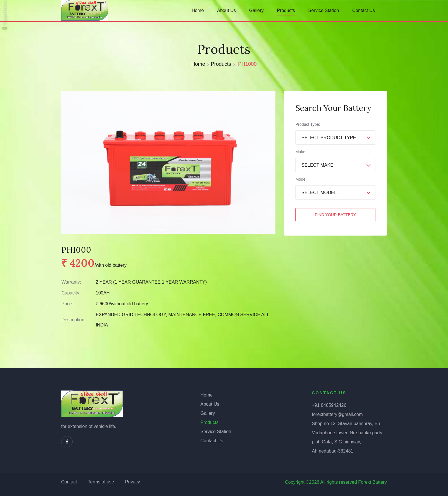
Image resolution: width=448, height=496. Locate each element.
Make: (301, 152)
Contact (69, 482)
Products (286, 10)
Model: (301, 179)
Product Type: (308, 124)
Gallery (256, 10)
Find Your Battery (335, 215)
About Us (227, 10)
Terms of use (101, 482)
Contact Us (364, 10)
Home (198, 10)
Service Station (324, 10)
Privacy (133, 482)
